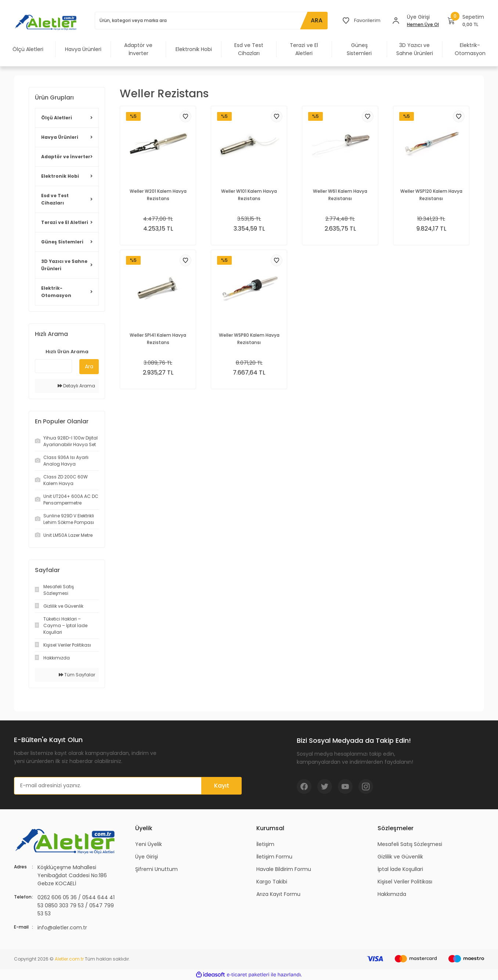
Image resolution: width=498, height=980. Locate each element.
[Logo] (47, 22)
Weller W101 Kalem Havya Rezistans (249, 195)
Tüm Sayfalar (77, 675)
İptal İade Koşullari (400, 869)
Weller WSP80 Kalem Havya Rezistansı (249, 339)
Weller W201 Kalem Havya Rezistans (158, 195)
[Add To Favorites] (185, 116)
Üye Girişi (147, 857)
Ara (89, 366)
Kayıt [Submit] (222, 786)
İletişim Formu (274, 857)
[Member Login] (396, 21)
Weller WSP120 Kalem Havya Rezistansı (431, 195)
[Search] (210, 21)
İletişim (265, 844)
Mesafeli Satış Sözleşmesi (410, 844)
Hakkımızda (392, 894)
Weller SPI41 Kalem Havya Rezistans (158, 339)
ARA (315, 20)
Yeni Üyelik (149, 844)
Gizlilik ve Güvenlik (400, 857)
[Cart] (466, 21)
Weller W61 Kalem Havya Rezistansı (340, 195)
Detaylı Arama (76, 386)
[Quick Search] (53, 366)
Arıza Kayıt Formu (278, 894)
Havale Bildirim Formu (284, 869)
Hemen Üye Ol (423, 24)
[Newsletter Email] (128, 786)
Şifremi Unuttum (156, 869)
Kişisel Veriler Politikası (405, 882)
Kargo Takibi (272, 882)
